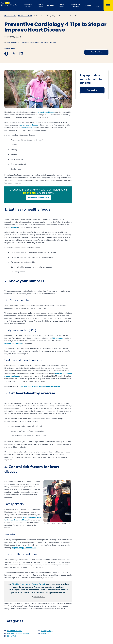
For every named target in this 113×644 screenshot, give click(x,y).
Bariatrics (45, 633)
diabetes (14, 227)
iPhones (8, 343)
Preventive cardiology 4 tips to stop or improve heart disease (58, 16)
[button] (100, 5)
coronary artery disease (28, 125)
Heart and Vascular (15, 631)
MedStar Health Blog (26, 16)
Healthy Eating (47, 631)
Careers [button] (88, 5)
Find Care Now (96, 52)
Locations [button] (51, 5)
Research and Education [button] (75, 6)
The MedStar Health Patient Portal (28, 584)
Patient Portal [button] (61, 6)
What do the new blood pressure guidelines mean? (40, 386)
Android (18, 343)
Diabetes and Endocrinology (18, 633)
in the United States (46, 112)
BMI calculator (58, 338)
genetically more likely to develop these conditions (23, 519)
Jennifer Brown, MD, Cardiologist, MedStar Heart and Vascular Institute (31, 43)
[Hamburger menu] (108, 5)
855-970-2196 (30, 193)
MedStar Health (10, 16)
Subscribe (92, 90)
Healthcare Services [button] (28, 6)
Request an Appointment (38, 197)
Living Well (12, 636)
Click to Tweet (39, 597)
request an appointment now (24, 548)
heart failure (27, 128)
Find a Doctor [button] (40, 6)
